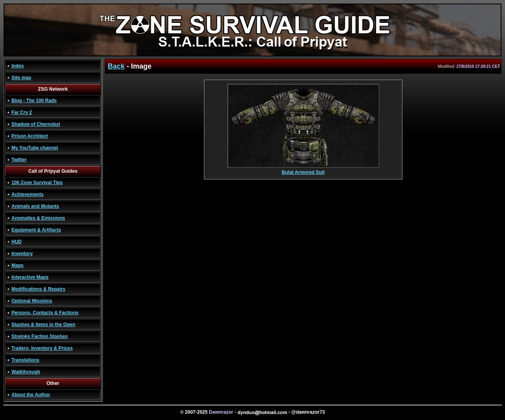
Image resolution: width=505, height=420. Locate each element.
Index (18, 66)
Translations (25, 360)
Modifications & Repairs (38, 289)
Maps (18, 265)
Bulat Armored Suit (303, 170)
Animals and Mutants (35, 206)
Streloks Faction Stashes (40, 336)
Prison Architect (30, 136)
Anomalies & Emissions (38, 218)
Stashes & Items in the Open (43, 325)
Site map (21, 78)
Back (116, 66)
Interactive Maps (30, 277)
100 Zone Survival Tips (37, 183)
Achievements (27, 194)
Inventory (22, 254)
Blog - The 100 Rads (34, 101)
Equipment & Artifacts (36, 230)
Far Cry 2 (22, 112)
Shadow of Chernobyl (36, 124)
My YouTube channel (35, 148)
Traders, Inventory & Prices (42, 348)
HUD (17, 242)
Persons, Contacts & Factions (45, 313)
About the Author (31, 395)
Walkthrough (26, 372)
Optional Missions (32, 301)
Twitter (19, 160)
